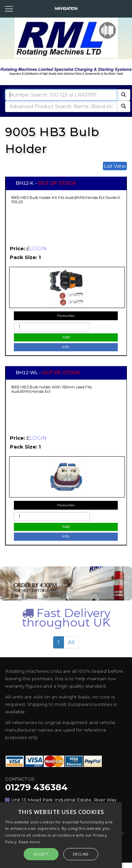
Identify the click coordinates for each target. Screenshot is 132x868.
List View (115, 166)
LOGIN (38, 248)
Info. (66, 347)
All (71, 642)
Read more (29, 842)
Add (66, 337)
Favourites (66, 316)
